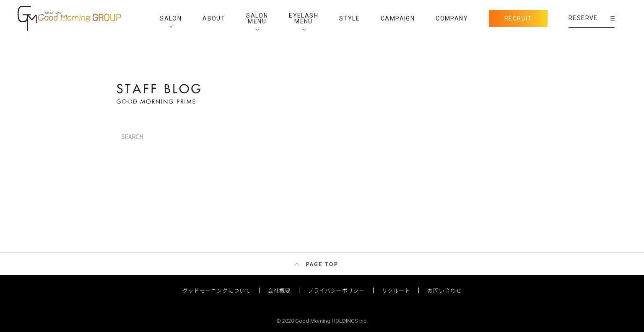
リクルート (396, 290)
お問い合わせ (444, 290)
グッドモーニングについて (217, 290)
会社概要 (279, 290)
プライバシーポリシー (336, 290)
